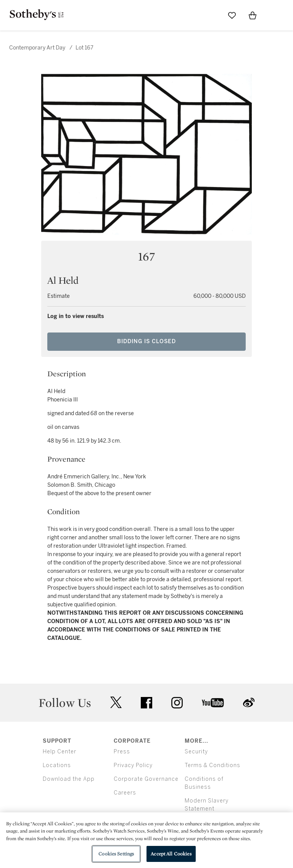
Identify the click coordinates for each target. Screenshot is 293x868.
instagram (177, 703)
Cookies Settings (116, 854)
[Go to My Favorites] (232, 15)
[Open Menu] (273, 16)
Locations (57, 765)
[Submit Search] (211, 15)
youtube (213, 703)
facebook (146, 703)
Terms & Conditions (213, 765)
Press (122, 752)
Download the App (69, 779)
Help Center (60, 752)
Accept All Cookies (171, 854)
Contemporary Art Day (37, 48)
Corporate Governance (146, 779)
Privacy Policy (133, 765)
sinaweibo (249, 703)
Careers (125, 793)
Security (196, 752)
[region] (146, 840)
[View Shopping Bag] (253, 15)
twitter (116, 703)
